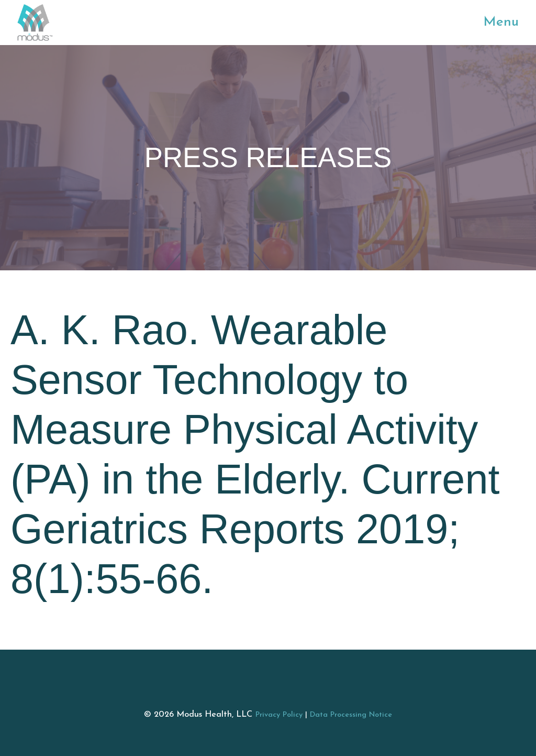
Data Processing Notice (351, 715)
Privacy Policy (279, 715)
